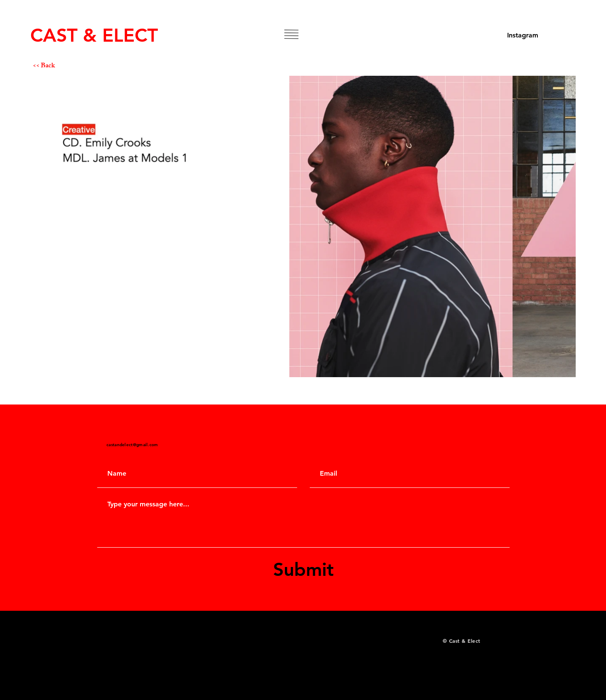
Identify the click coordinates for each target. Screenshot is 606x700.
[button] (291, 34)
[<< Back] (63, 67)
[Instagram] (523, 35)
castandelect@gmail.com (132, 445)
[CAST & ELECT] (96, 35)
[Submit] (303, 569)
